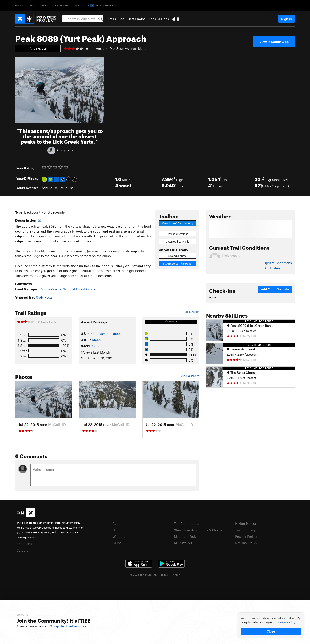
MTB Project (183, 543)
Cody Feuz (65, 150)
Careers (22, 550)
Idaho (96, 340)
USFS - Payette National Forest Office (67, 289)
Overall (96, 346)
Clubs (117, 543)
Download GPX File (177, 242)
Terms (164, 575)
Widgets (119, 536)
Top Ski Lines (159, 19)
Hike (45, 5)
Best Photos (137, 19)
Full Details (191, 312)
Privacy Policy (287, 623)
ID (110, 48)
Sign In (286, 19)
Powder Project (246, 536)
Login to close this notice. (70, 626)
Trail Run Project (247, 530)
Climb (19, 5)
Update (278, 263)
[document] (271, 625)
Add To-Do (50, 188)
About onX (24, 544)
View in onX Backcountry (177, 223)
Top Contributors (186, 523)
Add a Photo (190, 376)
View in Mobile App (274, 42)
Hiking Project (246, 523)
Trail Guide (116, 19)
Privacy (176, 575)
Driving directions (177, 234)
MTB (33, 5)
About (117, 523)
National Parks (246, 543)
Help (116, 530)
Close (271, 631)
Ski (77, 5)
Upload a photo (177, 256)
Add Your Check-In (275, 289)
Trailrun (62, 5)
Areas (100, 48)
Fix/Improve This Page (177, 264)
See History (272, 268)
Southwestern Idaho (131, 48)
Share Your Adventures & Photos (198, 530)
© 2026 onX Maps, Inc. (144, 575)
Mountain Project (187, 536)
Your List (66, 188)
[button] (20, 90)
